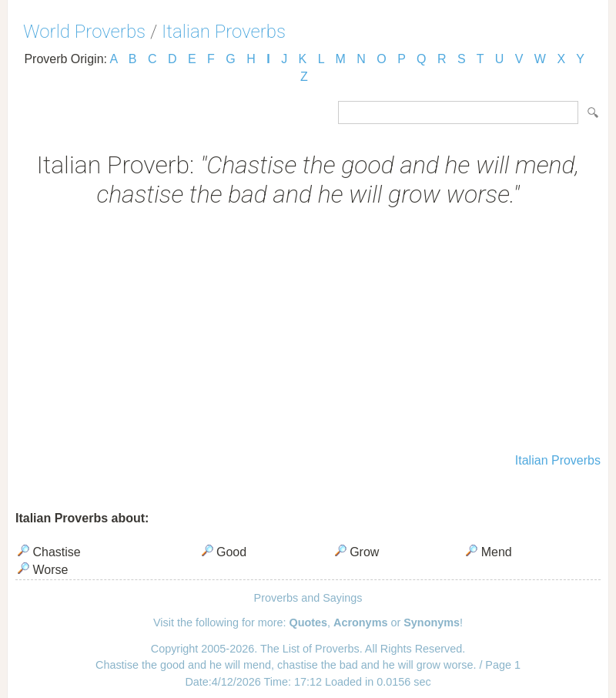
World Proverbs (84, 32)
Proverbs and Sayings (308, 598)
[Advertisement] (308, 332)
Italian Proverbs (224, 32)
